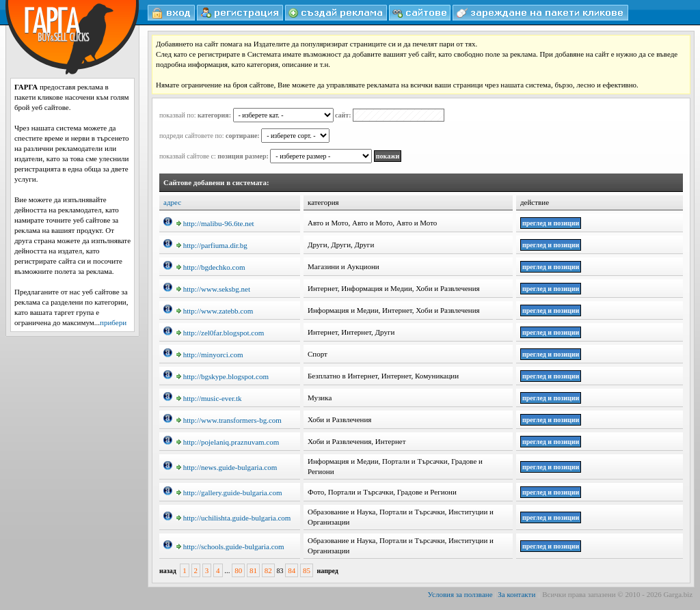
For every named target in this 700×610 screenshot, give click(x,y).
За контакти (516, 594)
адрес (172, 202)
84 (292, 570)
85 (307, 570)
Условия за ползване (460, 594)
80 (238, 570)
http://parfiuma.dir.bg (212, 245)
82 (268, 570)
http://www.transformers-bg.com (229, 420)
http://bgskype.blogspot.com (223, 376)
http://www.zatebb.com (215, 311)
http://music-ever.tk (209, 398)
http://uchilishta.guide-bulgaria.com (234, 518)
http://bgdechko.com (211, 267)
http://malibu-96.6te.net (215, 223)
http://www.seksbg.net (213, 289)
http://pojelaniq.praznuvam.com (228, 442)
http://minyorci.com (210, 355)
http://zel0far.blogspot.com (220, 333)
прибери (113, 322)
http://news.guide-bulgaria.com (227, 467)
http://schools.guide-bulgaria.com (230, 546)
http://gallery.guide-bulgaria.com (229, 493)
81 (253, 570)
